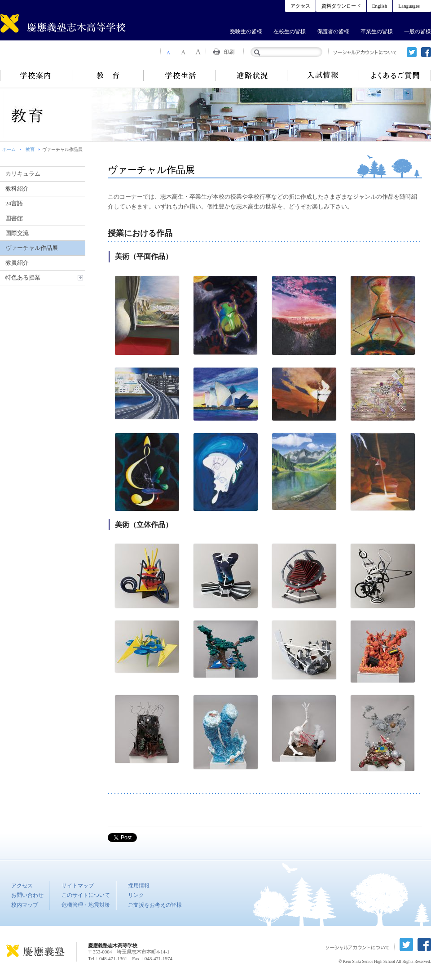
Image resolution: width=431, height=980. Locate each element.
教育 (108, 75)
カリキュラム (23, 174)
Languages (409, 6)
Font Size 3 (198, 52)
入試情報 (323, 75)
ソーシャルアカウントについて (365, 52)
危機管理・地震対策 (86, 905)
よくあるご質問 (395, 75)
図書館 (14, 218)
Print (225, 52)
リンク (136, 895)
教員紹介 (17, 263)
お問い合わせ (27, 895)
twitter (412, 52)
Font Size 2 (183, 52)
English (380, 6)
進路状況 (251, 75)
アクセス (300, 6)
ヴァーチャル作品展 (32, 248)
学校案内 (36, 75)
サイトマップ (78, 886)
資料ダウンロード (341, 6)
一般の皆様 (418, 31)
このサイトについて (86, 895)
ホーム (9, 149)
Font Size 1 (168, 52)
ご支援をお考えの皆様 (155, 905)
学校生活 (180, 75)
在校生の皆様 (290, 31)
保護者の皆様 (333, 31)
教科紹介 (17, 188)
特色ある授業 (23, 277)
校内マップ (25, 905)
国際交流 (17, 233)
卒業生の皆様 (377, 31)
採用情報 (139, 886)
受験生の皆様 (246, 31)
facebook (426, 52)
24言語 (14, 203)
